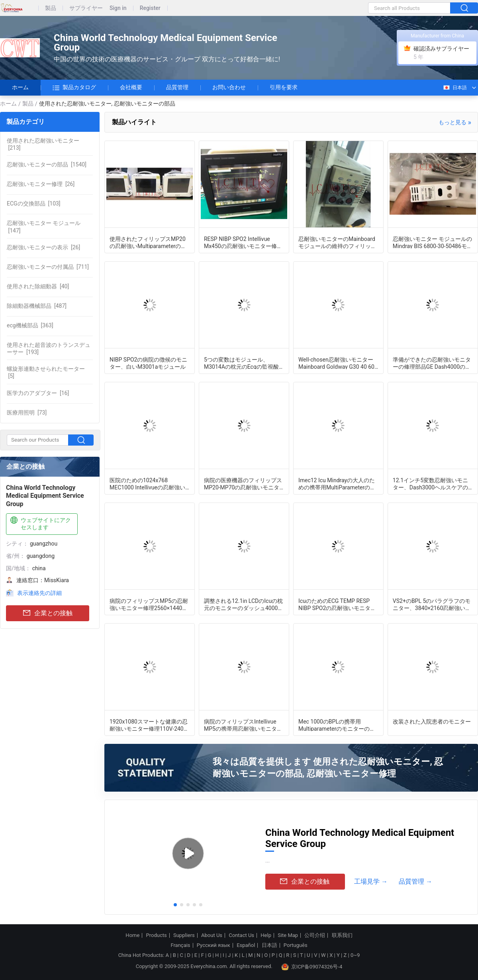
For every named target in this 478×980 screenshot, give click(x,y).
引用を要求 (284, 87)
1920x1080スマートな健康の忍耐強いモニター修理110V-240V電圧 (149, 725)
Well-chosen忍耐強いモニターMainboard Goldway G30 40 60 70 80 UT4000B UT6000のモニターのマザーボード (336, 363)
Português (296, 945)
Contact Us (241, 935)
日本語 (455, 88)
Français (180, 945)
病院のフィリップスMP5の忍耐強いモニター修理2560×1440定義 (149, 604)
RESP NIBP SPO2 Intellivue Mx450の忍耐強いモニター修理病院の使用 (243, 242)
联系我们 (342, 935)
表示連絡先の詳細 (39, 593)
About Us (212, 935)
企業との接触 (48, 613)
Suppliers (184, 935)
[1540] (47, 164)
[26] (41, 184)
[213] (43, 144)
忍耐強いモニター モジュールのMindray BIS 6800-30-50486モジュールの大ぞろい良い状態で (433, 242)
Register (150, 8)
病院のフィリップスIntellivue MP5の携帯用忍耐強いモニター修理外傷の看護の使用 (243, 725)
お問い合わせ (229, 87)
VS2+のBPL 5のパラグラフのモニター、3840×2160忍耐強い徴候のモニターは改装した (432, 604)
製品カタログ (74, 88)
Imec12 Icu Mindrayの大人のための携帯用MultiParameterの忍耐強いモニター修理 (337, 483)
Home (132, 935)
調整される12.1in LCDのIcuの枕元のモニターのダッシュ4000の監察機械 (244, 604)
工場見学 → (371, 881)
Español (246, 945)
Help (266, 935)
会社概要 (131, 87)
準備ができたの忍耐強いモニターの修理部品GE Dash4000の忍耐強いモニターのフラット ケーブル (432, 363)
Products (157, 935)
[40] (38, 286)
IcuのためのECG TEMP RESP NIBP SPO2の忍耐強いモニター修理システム (337, 604)
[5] (46, 372)
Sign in (118, 8)
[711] (48, 267)
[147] (44, 227)
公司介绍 (315, 935)
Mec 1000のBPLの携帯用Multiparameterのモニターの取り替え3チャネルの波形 (337, 725)
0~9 (355, 955)
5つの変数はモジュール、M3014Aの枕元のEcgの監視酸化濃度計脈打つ (244, 363)
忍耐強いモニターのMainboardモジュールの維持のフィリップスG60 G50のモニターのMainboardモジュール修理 (337, 242)
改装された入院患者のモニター (432, 722)
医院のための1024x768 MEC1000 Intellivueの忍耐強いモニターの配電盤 (147, 483)
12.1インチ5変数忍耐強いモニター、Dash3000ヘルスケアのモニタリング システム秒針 (430, 483)
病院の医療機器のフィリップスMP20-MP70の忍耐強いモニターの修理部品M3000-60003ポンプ (244, 483)
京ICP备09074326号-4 (312, 967)
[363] (30, 325)
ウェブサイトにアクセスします (40, 523)
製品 (51, 8)
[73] (27, 413)
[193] (49, 348)
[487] (37, 306)
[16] (38, 393)
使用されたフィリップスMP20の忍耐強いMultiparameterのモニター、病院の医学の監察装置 (149, 242)
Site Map (288, 935)
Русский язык (214, 945)
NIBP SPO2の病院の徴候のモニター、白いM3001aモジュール (148, 363)
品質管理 (177, 87)
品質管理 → (415, 881)
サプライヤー (86, 8)
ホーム (20, 87)
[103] (34, 203)
